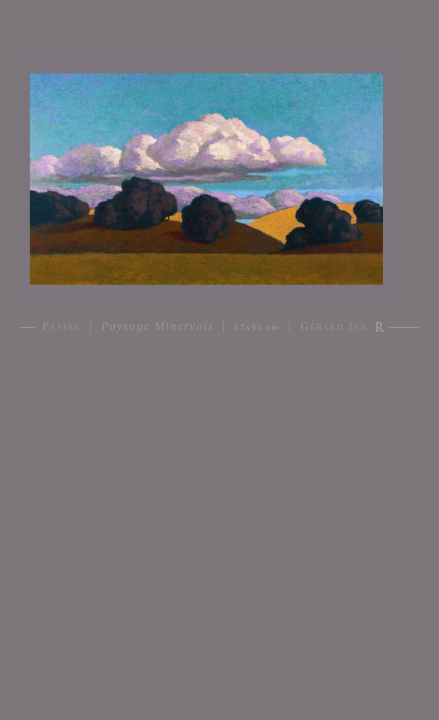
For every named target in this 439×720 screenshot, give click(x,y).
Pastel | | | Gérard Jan (205, 326)
